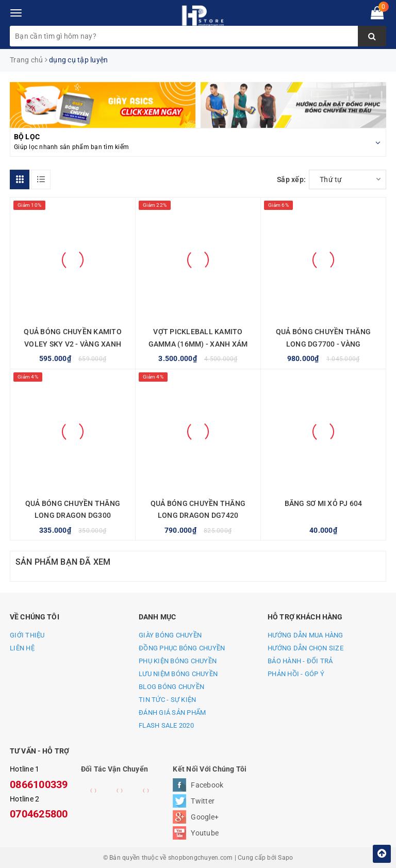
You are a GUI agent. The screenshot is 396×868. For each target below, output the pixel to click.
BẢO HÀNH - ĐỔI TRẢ (300, 661)
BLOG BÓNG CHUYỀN (171, 687)
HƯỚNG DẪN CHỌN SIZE (306, 648)
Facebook (207, 785)
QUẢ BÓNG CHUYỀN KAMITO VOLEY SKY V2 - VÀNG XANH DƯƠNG (73, 344)
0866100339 (39, 784)
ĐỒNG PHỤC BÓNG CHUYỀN (182, 648)
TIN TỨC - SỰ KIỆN (167, 700)
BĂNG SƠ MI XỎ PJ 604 (324, 503)
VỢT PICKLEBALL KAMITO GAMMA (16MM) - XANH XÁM (198, 338)
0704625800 (39, 814)
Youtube (205, 833)
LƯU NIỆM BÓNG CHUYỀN (178, 674)
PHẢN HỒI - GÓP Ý (296, 674)
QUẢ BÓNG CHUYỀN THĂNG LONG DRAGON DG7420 (198, 510)
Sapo (285, 858)
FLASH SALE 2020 (166, 725)
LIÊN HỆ (22, 648)
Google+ (205, 817)
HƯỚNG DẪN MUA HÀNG (306, 635)
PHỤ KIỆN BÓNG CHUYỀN (178, 661)
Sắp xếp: (291, 179)
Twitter (203, 801)
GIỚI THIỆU (27, 635)
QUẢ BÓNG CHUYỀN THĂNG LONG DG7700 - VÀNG (323, 338)
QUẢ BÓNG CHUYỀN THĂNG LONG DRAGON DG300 (73, 510)
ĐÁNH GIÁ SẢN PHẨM (172, 713)
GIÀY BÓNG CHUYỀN (170, 635)
